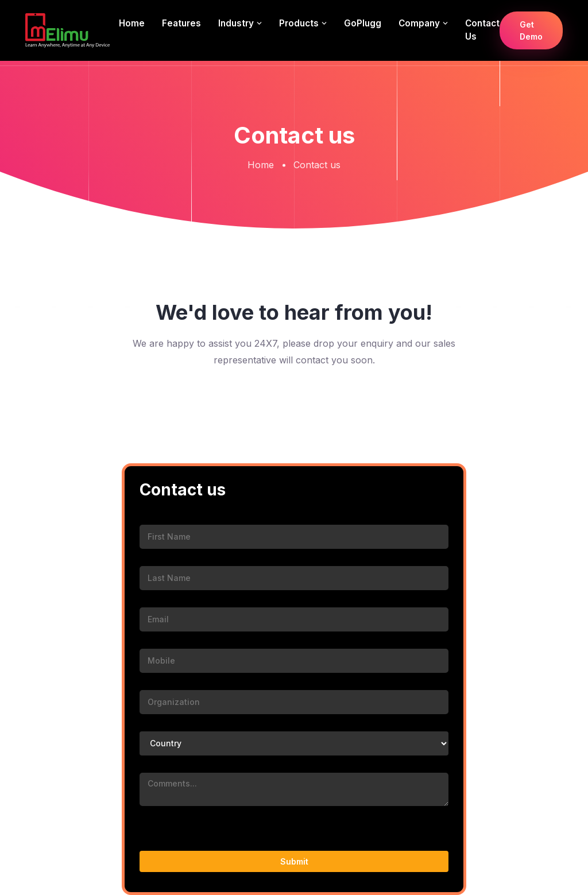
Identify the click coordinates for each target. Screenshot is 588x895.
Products (299, 23)
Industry (236, 23)
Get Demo (531, 30)
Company (419, 23)
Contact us (482, 30)
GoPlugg (363, 23)
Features (181, 23)
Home (132, 23)
